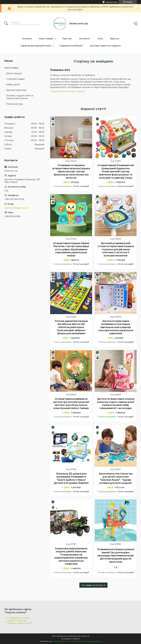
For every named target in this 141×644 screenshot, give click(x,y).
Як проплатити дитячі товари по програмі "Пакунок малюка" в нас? (20, 620)
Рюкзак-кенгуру (15, 104)
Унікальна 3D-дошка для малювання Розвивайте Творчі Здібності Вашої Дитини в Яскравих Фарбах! (71, 478)
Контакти (85, 38)
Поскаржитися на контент (64, 641)
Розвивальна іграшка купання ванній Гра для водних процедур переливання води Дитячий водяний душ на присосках (116, 556)
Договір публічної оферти (105, 46)
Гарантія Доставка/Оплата (36, 46)
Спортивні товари (16, 79)
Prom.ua (86, 636)
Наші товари (46, 38)
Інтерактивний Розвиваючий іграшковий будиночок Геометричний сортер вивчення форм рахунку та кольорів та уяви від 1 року (116, 171)
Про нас (67, 38)
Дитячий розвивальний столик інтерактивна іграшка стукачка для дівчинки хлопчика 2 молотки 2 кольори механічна (116, 249)
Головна (27, 38)
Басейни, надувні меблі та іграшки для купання (20, 97)
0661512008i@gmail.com (17, 208)
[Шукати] (6, 24)
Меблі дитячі (13, 85)
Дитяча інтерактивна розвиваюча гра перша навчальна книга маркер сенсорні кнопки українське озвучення (116, 327)
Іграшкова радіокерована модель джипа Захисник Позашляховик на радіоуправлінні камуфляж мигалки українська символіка (71, 556)
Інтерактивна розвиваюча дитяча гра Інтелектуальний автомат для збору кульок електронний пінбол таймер (71, 404)
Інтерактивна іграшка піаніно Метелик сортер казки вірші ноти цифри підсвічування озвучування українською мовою (71, 249)
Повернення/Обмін (71, 46)
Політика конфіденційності (89, 641)
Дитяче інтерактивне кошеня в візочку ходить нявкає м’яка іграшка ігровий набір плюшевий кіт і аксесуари (116, 404)
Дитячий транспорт (17, 90)
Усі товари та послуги (92, 585)
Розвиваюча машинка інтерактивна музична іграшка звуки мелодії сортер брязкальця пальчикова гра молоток (71, 171)
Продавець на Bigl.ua (70, 639)
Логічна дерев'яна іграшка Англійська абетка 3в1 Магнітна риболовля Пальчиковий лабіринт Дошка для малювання (71, 327)
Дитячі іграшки (14, 73)
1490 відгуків (112, 2)
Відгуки (115, 38)
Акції (100, 38)
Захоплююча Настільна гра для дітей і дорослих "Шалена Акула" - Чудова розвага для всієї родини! (116, 478)
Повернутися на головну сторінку (67, 91)
